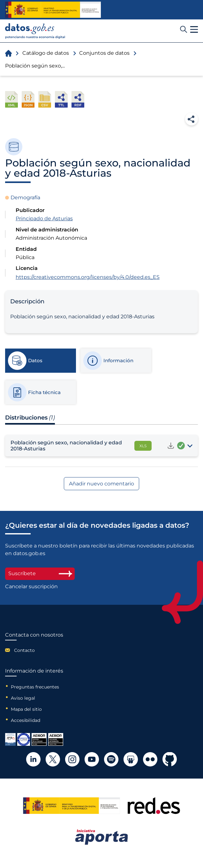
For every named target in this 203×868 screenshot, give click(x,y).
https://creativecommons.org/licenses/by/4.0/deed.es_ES (88, 277)
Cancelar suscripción (31, 587)
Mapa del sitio (26, 709)
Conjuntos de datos (104, 53)
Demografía (25, 198)
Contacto (24, 650)
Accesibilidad (26, 720)
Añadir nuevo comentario (101, 484)
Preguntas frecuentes (35, 687)
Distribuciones (30, 418)
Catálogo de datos (46, 53)
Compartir (192, 119)
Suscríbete (40, 573)
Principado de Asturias (44, 219)
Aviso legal (23, 698)
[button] (194, 30)
